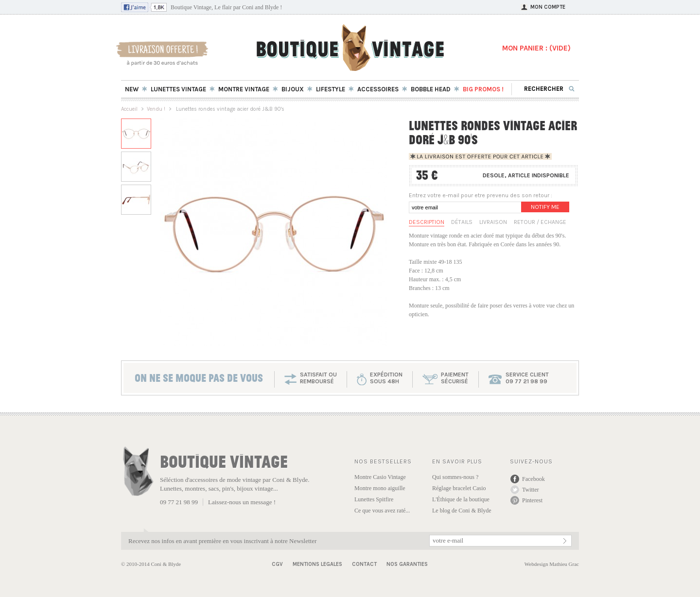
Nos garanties (407, 564)
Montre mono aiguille (380, 488)
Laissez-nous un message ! (242, 502)
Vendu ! (156, 109)
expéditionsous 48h (386, 378)
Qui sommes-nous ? (455, 477)
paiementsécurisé (455, 378)
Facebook (534, 479)
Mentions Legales (317, 564)
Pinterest (532, 500)
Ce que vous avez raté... (382, 511)
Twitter (530, 490)
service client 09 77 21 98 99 (527, 378)
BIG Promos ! (483, 89)
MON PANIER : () (536, 48)
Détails (462, 222)
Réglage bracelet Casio (459, 488)
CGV (277, 564)
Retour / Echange (540, 222)
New (132, 89)
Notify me (545, 207)
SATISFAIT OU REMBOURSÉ (318, 378)
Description (427, 222)
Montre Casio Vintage (380, 477)
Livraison (493, 222)
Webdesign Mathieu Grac (552, 564)
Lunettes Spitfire (374, 499)
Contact (364, 564)
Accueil (129, 109)
